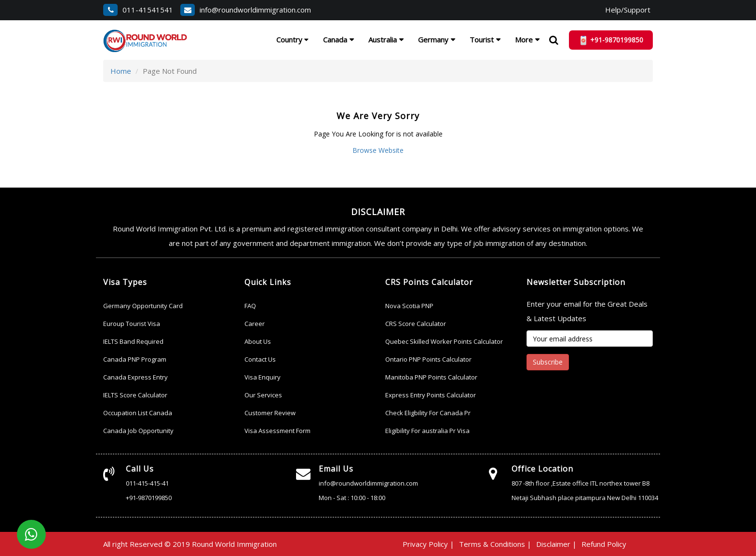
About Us (258, 341)
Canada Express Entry (135, 377)
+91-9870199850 (149, 498)
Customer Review (270, 413)
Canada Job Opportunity (138, 431)
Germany (433, 40)
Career (255, 324)
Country (292, 40)
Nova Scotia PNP (409, 306)
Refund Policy (604, 544)
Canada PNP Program (135, 359)
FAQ (250, 306)
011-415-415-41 (147, 483)
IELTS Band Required (133, 341)
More (524, 40)
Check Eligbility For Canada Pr (428, 413)
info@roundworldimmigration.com (246, 10)
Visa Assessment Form (277, 431)
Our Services (263, 395)
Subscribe (548, 362)
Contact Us (260, 359)
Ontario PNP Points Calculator (428, 359)
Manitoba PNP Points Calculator (431, 377)
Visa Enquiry (263, 377)
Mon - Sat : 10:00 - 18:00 (352, 498)
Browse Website (378, 150)
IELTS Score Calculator (135, 395)
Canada (335, 40)
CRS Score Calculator (416, 324)
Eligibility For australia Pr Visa (427, 431)
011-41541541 (138, 10)
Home (121, 71)
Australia (383, 40)
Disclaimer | (556, 544)
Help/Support (628, 10)
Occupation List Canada (138, 413)
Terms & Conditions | (495, 544)
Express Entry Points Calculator (431, 395)
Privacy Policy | (428, 544)
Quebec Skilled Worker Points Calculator (444, 341)
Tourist (482, 40)
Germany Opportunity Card (143, 306)
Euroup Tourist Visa (132, 324)
